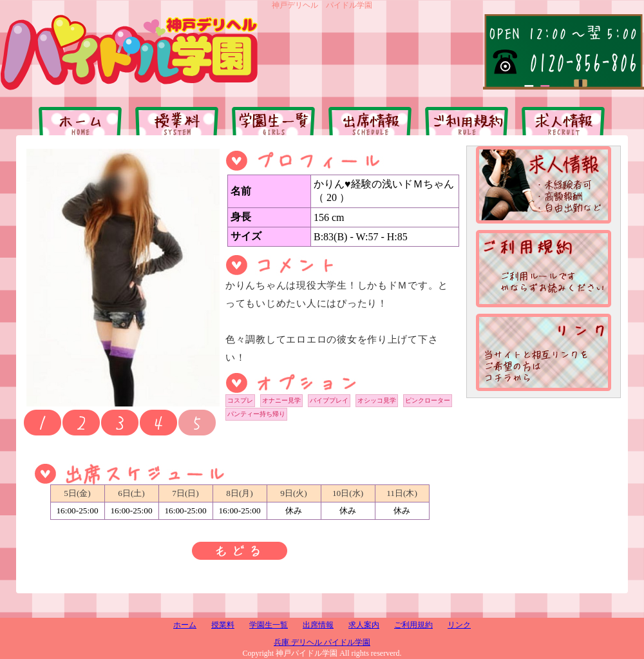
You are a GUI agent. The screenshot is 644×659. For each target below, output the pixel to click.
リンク (459, 625)
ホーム (185, 625)
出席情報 (318, 625)
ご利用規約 (413, 625)
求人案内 (364, 625)
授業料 (223, 625)
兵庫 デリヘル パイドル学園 (322, 642)
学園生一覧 (269, 625)
